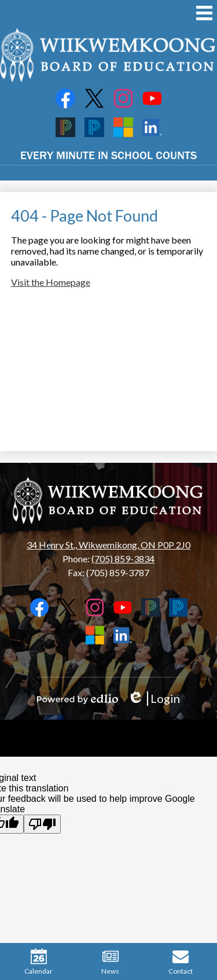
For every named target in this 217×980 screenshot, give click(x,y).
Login (154, 699)
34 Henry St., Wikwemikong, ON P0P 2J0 (108, 545)
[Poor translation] (42, 824)
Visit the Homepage (51, 282)
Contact (181, 962)
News (110, 962)
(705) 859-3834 (123, 559)
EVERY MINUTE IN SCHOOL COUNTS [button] (108, 155)
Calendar (38, 962)
